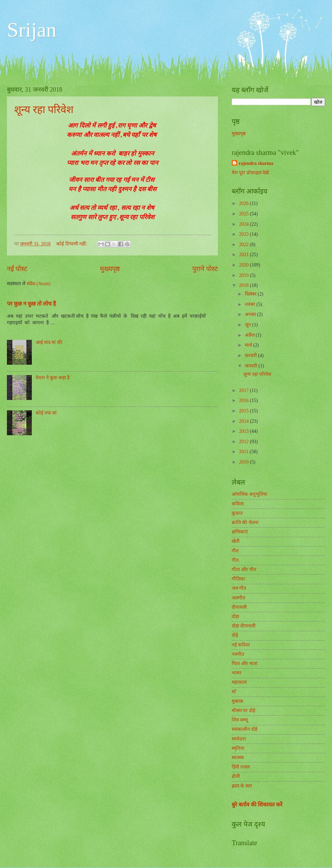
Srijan (32, 30)
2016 (244, 400)
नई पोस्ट (17, 269)
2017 (244, 390)
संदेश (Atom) (39, 284)
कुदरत (237, 513)
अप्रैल (250, 335)
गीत (235, 551)
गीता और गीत (244, 570)
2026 (244, 203)
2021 (244, 255)
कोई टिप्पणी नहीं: (72, 244)
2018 (244, 285)
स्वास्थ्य (238, 758)
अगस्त (251, 314)
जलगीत (238, 598)
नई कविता (241, 645)
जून (248, 325)
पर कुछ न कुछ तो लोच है (31, 304)
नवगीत (238, 654)
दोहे (235, 635)
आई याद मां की (49, 342)
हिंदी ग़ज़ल (241, 767)
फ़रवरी (251, 356)
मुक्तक (238, 701)
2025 (244, 214)
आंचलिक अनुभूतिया (250, 494)
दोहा (236, 617)
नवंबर (251, 304)
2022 (244, 245)
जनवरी (252, 366)
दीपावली (239, 607)
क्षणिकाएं (240, 532)
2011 (244, 452)
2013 (244, 431)
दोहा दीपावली (244, 626)
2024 (244, 224)
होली (236, 776)
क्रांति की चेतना (245, 522)
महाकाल (239, 682)
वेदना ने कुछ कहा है (53, 378)
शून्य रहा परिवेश (44, 109)
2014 (244, 421)
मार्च (249, 345)
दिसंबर (251, 294)
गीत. (236, 560)
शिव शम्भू (240, 720)
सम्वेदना (239, 739)
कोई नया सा (46, 413)
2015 (244, 411)
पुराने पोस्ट (205, 269)
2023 (244, 234)
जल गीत (239, 588)
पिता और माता (245, 664)
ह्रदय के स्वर (242, 786)
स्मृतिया (238, 748)
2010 (244, 462)
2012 (244, 442)
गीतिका (238, 579)
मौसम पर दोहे (243, 711)
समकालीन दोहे (245, 729)
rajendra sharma (256, 163)
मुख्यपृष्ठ (110, 269)
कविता (238, 504)
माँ (234, 692)
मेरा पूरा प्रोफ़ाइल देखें (250, 173)
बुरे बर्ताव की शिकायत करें (257, 805)
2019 (244, 275)
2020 (244, 265)
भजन (237, 673)
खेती (236, 541)
